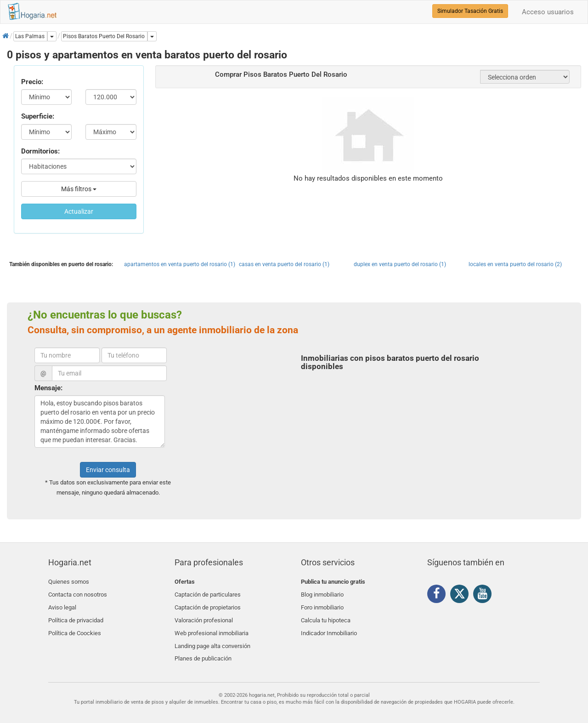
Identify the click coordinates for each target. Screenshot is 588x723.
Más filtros (79, 189)
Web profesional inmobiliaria (212, 625)
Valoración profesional (204, 614)
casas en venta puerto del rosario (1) (284, 264)
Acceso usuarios (548, 12)
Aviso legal (62, 603)
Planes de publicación (203, 646)
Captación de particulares (208, 593)
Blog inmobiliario (322, 593)
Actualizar (79, 211)
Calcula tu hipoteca (326, 614)
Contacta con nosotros (78, 593)
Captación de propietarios (208, 603)
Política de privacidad (76, 614)
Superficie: (38, 116)
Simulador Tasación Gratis (470, 11)
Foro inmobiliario (322, 603)
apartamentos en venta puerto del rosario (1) (180, 264)
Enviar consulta (108, 470)
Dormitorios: (40, 151)
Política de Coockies (75, 625)
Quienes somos (69, 582)
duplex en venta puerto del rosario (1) (400, 264)
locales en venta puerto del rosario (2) (515, 264)
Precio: (32, 82)
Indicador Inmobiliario (329, 625)
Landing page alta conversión (212, 636)
